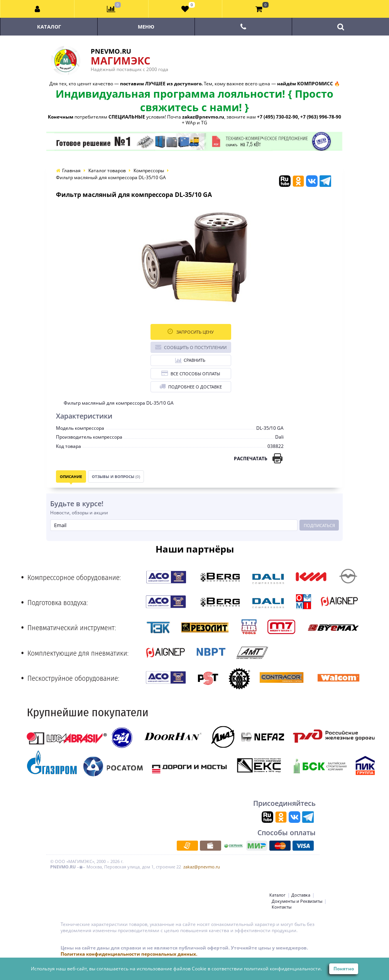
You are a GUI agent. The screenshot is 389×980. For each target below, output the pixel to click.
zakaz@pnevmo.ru (202, 867)
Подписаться (319, 525)
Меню (146, 27)
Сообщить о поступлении (191, 347)
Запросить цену (191, 331)
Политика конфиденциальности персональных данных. (129, 954)
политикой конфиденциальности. (283, 969)
